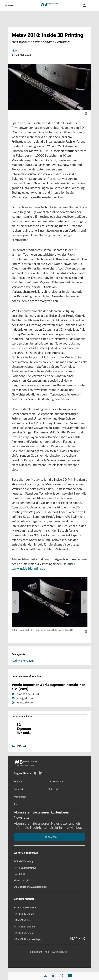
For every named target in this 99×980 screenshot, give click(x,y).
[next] (84, 602)
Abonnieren (50, 849)
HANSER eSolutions (25, 939)
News (15, 51)
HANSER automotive (25, 880)
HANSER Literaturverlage (27, 952)
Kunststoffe (20, 887)
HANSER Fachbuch (24, 926)
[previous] (15, 602)
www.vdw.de (25, 703)
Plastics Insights (22, 893)
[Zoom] (86, 631)
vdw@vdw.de (25, 698)
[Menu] (10, 5)
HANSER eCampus (24, 945)
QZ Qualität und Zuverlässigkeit (30, 899)
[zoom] (86, 114)
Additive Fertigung (23, 661)
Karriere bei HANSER (25, 920)
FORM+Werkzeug (23, 874)
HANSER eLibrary (23, 933)
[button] (50, 602)
